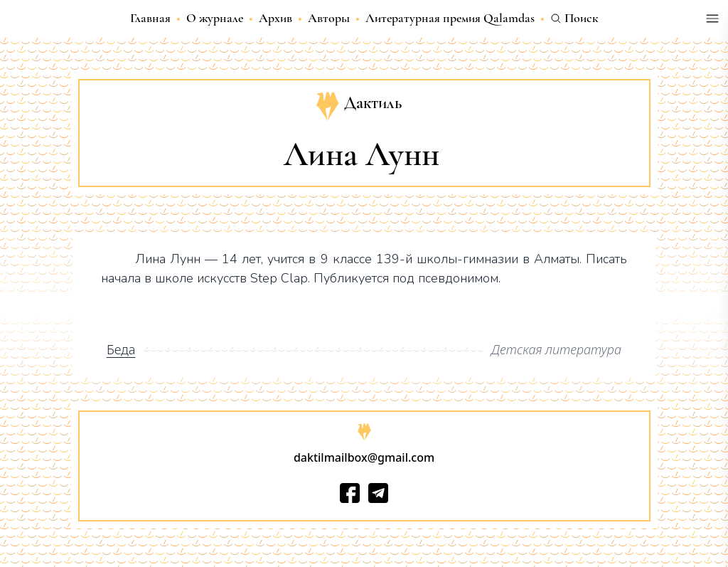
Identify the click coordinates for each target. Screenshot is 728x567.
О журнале (215, 18)
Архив (275, 18)
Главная (150, 18)
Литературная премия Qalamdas (450, 18)
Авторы (329, 18)
